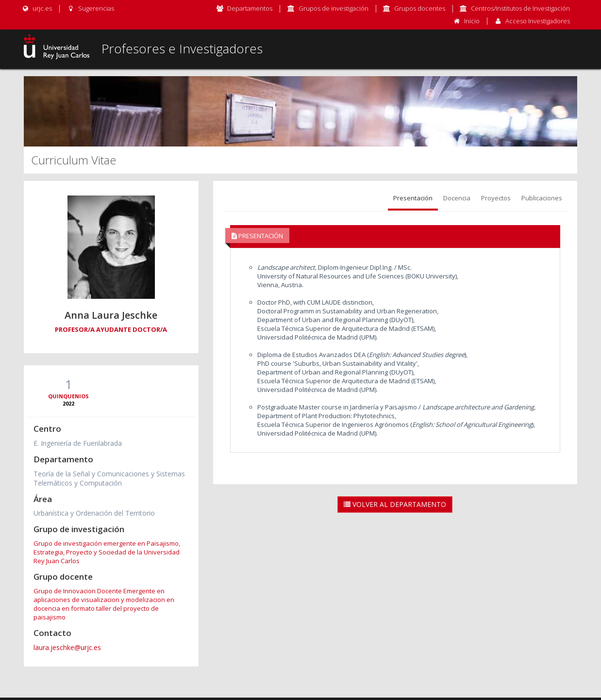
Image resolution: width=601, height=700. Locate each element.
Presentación (413, 198)
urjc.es (37, 8)
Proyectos (496, 198)
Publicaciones (542, 198)
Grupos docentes (420, 8)
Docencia (457, 198)
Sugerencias (90, 8)
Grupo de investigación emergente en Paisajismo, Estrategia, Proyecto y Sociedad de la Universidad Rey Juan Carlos (107, 552)
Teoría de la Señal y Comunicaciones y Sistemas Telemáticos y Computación (109, 478)
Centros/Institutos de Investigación (520, 8)
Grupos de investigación (334, 8)
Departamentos (250, 8)
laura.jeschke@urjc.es (67, 647)
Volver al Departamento (395, 504)
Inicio (472, 21)
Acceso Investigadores (538, 21)
